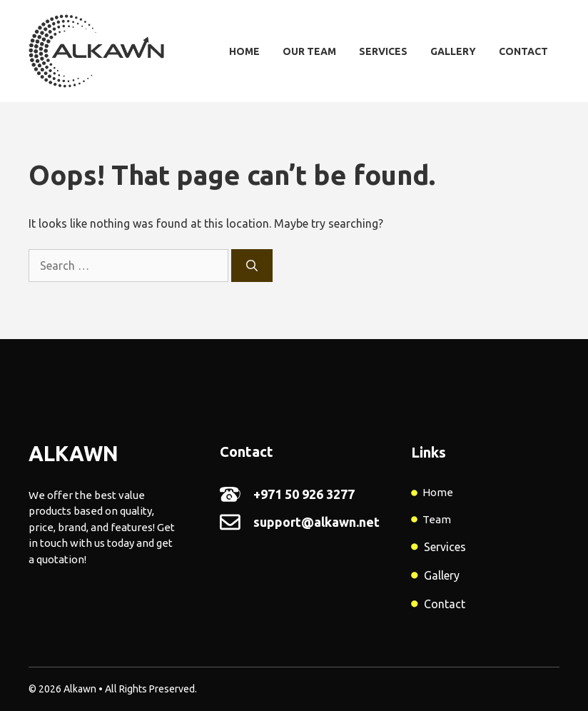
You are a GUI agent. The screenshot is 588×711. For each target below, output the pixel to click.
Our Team (309, 51)
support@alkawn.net (316, 522)
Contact (523, 51)
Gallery (453, 51)
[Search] (252, 266)
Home (244, 51)
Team (437, 519)
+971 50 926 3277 (304, 494)
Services (383, 51)
